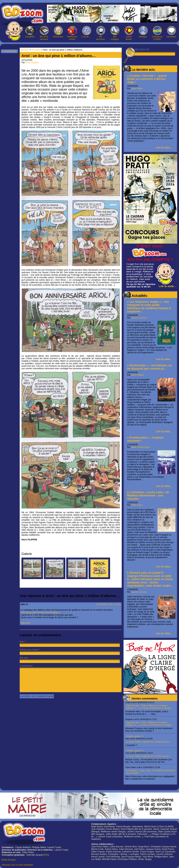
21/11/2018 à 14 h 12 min (109, 604)
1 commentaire (9, 51)
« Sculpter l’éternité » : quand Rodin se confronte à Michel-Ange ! (147, 79)
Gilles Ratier (137, 89)
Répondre (25, 623)
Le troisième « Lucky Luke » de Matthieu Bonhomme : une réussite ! (148, 495)
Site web (24, 658)
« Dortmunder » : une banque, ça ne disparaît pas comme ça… (149, 367)
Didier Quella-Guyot (140, 447)
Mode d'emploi (9, 860)
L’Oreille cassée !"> (150, 741)
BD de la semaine (44, 33)
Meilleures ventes (72, 33)
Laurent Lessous (139, 318)
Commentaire (26, 666)
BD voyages (115, 33)
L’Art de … (86, 32)
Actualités (30, 32)
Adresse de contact (29, 650)
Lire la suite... (164, 148)
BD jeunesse (101, 33)
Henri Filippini (138, 375)
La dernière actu (143, 70)
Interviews (171, 32)
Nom (22, 642)
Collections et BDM (157, 33)
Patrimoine (58, 32)
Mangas (143, 32)
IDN (46, 855)
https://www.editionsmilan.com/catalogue (40, 612)
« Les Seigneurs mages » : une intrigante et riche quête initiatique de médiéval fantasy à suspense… (149, 307)
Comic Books (129, 33)
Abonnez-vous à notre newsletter (17, 865)
